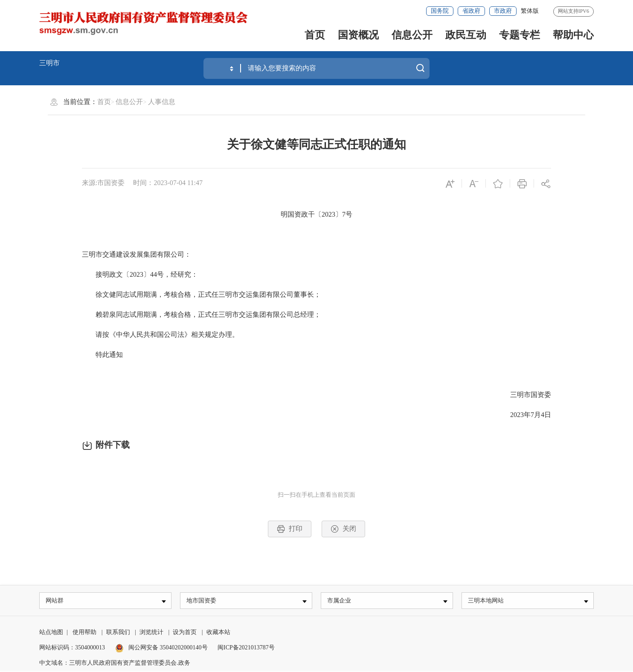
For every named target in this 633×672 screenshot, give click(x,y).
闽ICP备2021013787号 (246, 649)
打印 (290, 529)
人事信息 (162, 102)
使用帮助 (84, 633)
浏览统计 (151, 633)
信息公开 (412, 35)
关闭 (343, 529)
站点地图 (51, 633)
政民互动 (466, 35)
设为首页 (185, 633)
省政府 (471, 11)
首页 (315, 35)
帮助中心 (573, 35)
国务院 (440, 11)
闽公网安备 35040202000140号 (161, 649)
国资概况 (358, 35)
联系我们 (118, 633)
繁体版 (530, 11)
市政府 (503, 11)
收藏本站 (218, 633)
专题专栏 (520, 35)
